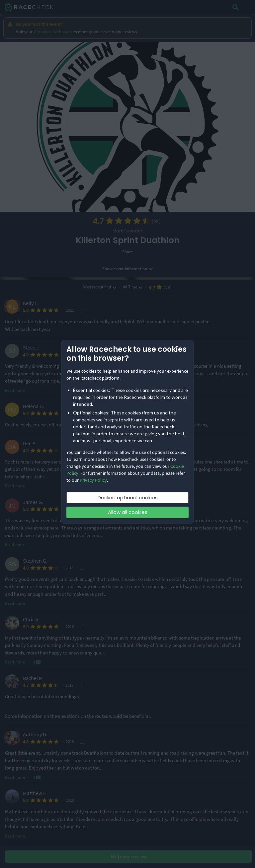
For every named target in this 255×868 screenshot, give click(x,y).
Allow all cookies (128, 512)
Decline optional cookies (128, 497)
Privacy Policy (93, 480)
